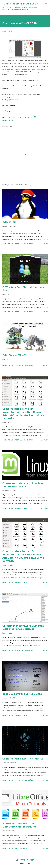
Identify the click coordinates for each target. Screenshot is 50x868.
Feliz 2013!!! (9, 222)
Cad (10, 117)
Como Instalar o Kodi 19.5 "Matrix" (23, 759)
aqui (36, 80)
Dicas (30, 117)
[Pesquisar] (42, 4)
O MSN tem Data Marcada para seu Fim (23, 289)
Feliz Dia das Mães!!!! (14, 355)
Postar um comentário (24, 244)
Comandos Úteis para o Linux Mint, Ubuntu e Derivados (23, 485)
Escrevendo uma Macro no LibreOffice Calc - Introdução (19, 825)
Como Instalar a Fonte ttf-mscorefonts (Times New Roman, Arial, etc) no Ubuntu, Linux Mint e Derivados (23, 414)
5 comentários (21, 715)
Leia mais (44, 244)
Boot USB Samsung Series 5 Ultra (22, 694)
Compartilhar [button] (8, 121)
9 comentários (21, 508)
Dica (26, 117)
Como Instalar (18, 117)
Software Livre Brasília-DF (20, 4)
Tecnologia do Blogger (25, 860)
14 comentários (21, 848)
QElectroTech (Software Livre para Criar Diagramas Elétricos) (23, 627)
